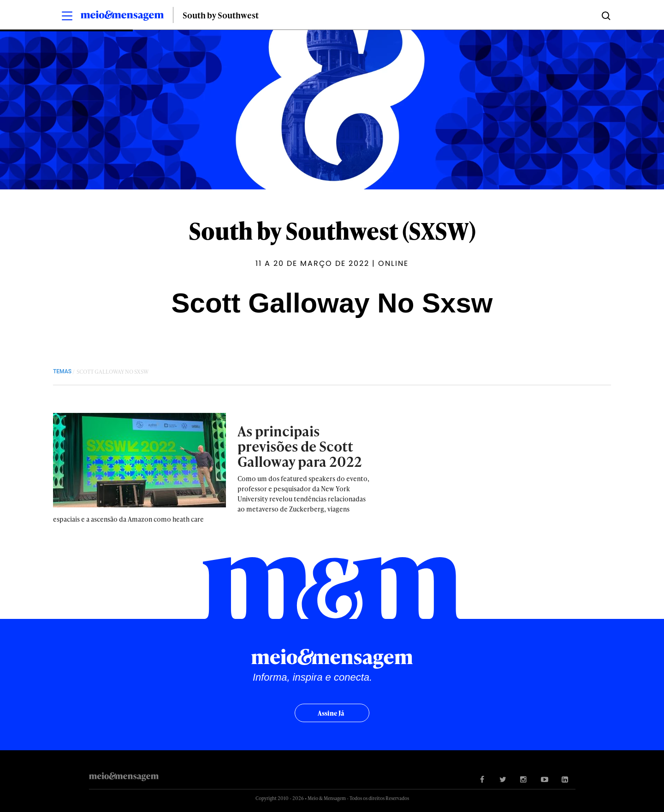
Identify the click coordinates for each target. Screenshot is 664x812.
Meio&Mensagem (122, 17)
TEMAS (62, 371)
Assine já (331, 713)
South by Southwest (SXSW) (332, 230)
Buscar (605, 15)
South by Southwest (221, 15)
